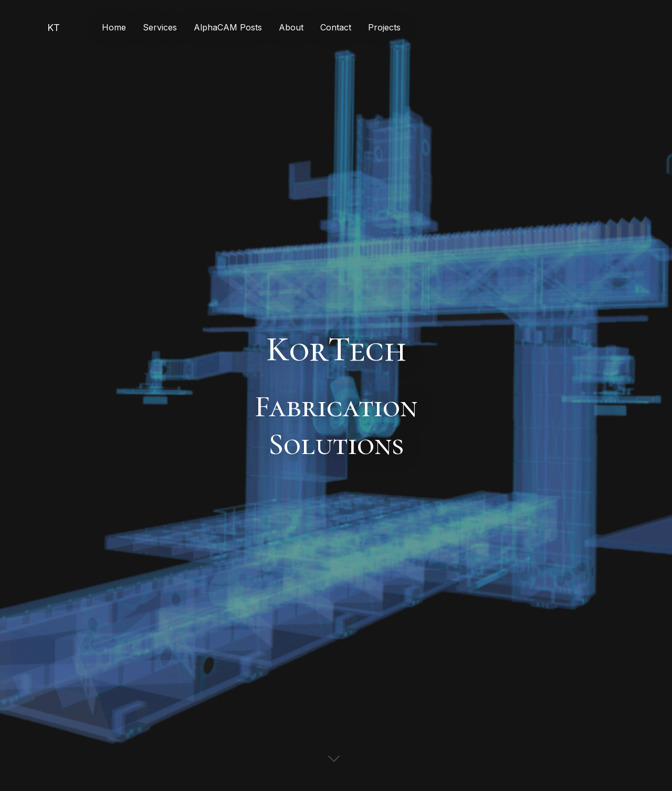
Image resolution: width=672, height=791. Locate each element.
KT (54, 28)
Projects (384, 27)
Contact (336, 27)
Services (160, 27)
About (291, 27)
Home (114, 27)
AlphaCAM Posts (228, 27)
